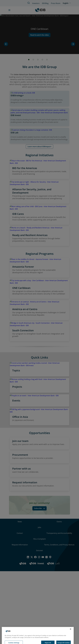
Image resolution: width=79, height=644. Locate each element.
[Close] (71, 634)
